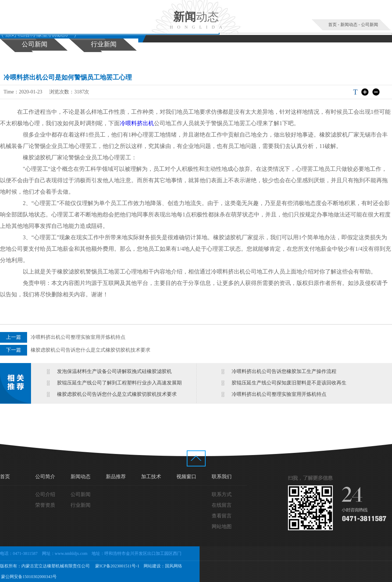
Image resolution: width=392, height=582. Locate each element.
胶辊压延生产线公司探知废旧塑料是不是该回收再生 (289, 383)
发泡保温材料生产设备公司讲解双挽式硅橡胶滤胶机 (114, 371)
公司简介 (45, 477)
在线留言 (222, 505)
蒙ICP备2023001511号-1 (117, 566)
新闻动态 (349, 25)
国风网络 (174, 566)
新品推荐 (116, 477)
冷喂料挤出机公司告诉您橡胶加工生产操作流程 (284, 371)
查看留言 (222, 516)
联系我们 (222, 477)
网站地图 (222, 527)
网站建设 (152, 566)
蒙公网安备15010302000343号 (28, 577)
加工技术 (151, 477)
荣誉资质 (45, 505)
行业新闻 (104, 44)
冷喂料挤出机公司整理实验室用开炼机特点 (78, 337)
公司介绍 (45, 494)
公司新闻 (370, 25)
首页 (332, 25)
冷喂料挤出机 (137, 123)
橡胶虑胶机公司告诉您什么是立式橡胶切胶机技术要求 (91, 350)
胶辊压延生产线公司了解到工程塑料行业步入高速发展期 (119, 383)
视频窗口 (186, 477)
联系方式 (222, 494)
